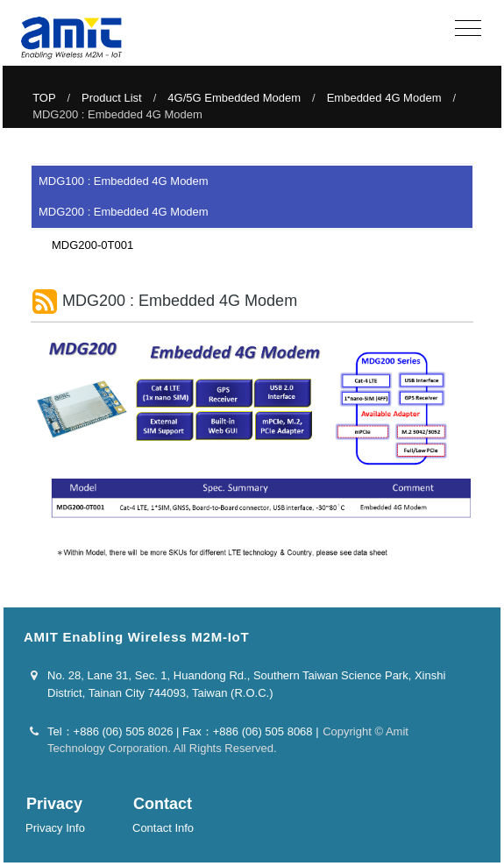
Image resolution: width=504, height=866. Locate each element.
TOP (44, 98)
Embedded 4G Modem (384, 98)
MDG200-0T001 (87, 245)
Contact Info (163, 828)
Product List (112, 98)
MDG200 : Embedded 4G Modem (124, 212)
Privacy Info (55, 828)
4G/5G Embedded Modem (234, 98)
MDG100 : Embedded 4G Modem (124, 181)
